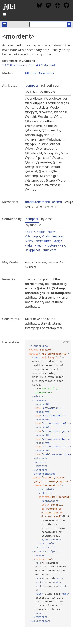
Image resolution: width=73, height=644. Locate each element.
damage (33, 236)
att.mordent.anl (55, 423)
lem (29, 241)
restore (52, 245)
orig (58, 241)
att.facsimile (53, 416)
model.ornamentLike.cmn (44, 202)
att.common (51, 408)
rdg (29, 245)
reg (39, 245)
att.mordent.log (55, 439)
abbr (30, 232)
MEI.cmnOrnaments (39, 73)
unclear (49, 250)
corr (52, 232)
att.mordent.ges (55, 431)
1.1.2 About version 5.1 (18, 65)
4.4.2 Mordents (46, 65)
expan (57, 236)
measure (44, 241)
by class (31, 92)
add (41, 232)
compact (32, 85)
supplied (33, 250)
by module (47, 92)
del (46, 236)
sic (64, 245)
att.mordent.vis (55, 446)
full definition (51, 85)
